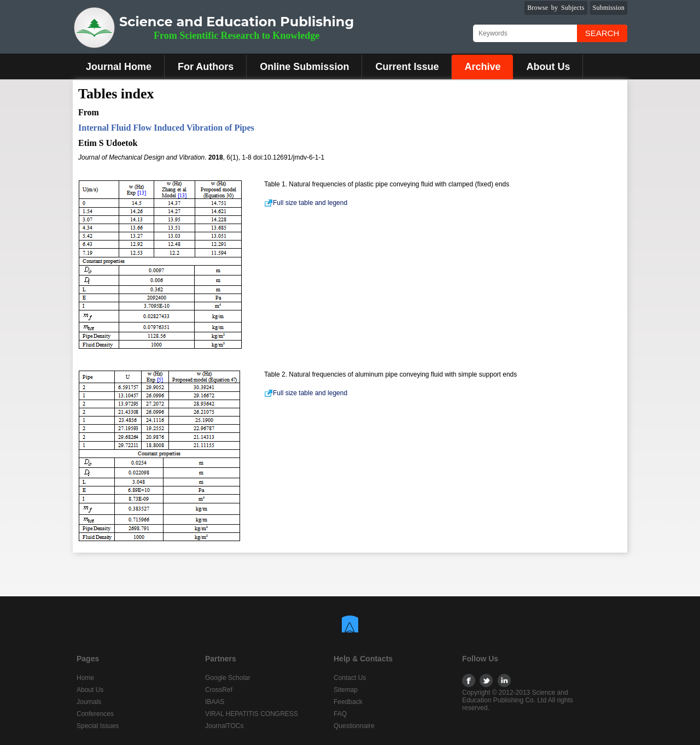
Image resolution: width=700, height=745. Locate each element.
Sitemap (346, 690)
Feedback (348, 702)
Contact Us (350, 678)
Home (85, 678)
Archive (482, 67)
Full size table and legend (306, 203)
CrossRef (219, 690)
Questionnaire (354, 726)
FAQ (340, 714)
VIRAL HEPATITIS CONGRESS (252, 714)
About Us (548, 67)
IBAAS (215, 702)
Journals (89, 702)
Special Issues (98, 726)
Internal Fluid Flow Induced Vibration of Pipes (166, 128)
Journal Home (119, 67)
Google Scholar (228, 678)
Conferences (95, 714)
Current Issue (407, 67)
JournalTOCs (224, 726)
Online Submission (304, 67)
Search (602, 33)
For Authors (206, 67)
